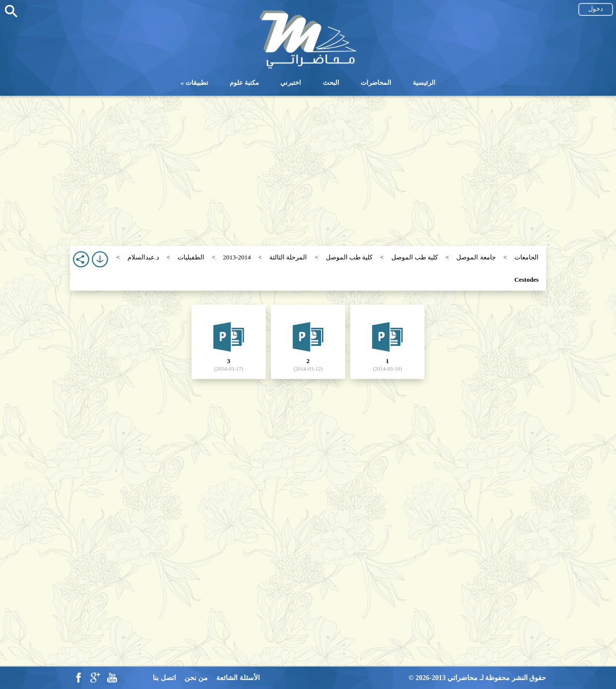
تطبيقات (197, 83)
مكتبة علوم (244, 83)
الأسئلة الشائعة (238, 678)
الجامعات (526, 257)
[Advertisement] (308, 165)
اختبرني (291, 83)
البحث (331, 83)
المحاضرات (376, 83)
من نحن (196, 678)
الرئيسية (424, 83)
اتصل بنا (164, 678)
